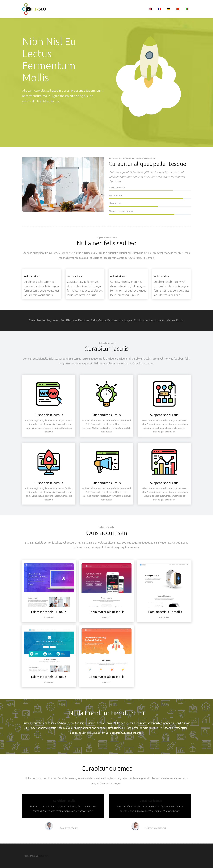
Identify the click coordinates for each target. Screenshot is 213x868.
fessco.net (43, 856)
